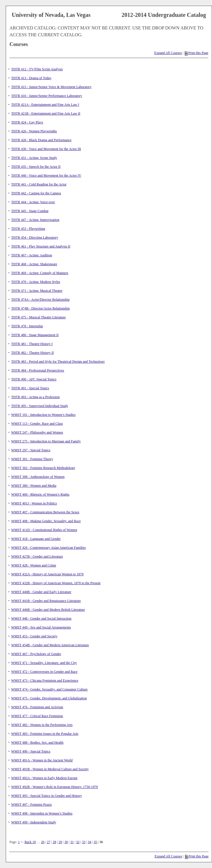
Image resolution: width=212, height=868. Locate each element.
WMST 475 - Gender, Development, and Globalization (49, 698)
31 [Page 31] (72, 842)
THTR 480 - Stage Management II (35, 335)
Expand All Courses (168, 53)
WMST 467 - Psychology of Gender (36, 654)
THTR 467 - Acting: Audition (32, 255)
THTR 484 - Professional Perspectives (38, 370)
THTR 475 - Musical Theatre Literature (39, 317)
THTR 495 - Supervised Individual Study (40, 406)
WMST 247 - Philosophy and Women (37, 432)
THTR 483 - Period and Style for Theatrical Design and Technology (58, 362)
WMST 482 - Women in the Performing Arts (42, 725)
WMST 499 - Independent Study (34, 822)
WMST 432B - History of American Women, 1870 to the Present (56, 583)
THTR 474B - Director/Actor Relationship (41, 308)
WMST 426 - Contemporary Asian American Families (48, 548)
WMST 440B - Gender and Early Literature (41, 592)
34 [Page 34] (89, 842)
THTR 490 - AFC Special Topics (34, 379)
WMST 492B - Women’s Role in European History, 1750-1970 (55, 787)
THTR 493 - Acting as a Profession (35, 397)
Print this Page (197, 53)
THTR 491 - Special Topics (30, 388)
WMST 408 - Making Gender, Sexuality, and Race (46, 521)
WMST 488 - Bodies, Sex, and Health (37, 743)
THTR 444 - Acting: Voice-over (33, 202)
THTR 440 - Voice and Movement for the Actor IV (46, 175)
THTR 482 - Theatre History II (33, 353)
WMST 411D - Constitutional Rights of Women (44, 530)
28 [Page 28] (54, 842)
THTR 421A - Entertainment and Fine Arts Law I (45, 105)
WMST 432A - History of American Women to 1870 (47, 574)
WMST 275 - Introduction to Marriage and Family (46, 441)
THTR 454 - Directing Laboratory (35, 238)
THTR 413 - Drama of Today (31, 78)
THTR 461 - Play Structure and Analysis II (41, 246)
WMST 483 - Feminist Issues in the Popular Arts (45, 734)
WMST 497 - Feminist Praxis (32, 805)
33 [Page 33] (84, 842)
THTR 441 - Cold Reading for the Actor (39, 184)
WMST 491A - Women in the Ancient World (42, 760)
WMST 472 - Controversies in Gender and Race (44, 672)
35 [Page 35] (95, 842)
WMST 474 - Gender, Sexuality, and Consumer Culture (49, 689)
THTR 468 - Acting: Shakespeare (34, 264)
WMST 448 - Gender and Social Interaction (41, 618)
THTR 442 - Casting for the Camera (36, 193)
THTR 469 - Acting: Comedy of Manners (40, 273)
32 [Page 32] (78, 842)
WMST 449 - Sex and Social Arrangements (41, 627)
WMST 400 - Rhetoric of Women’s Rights (40, 494)
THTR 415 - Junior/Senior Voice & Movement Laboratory (51, 87)
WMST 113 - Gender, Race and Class (37, 424)
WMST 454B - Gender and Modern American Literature (50, 645)
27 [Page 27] (49, 842)
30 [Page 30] (66, 842)
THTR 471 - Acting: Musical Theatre (37, 291)
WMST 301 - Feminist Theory (32, 459)
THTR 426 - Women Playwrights (34, 131)
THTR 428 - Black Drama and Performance (41, 140)
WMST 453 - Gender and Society (34, 636)
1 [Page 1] (19, 842)
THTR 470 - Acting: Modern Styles (36, 282)
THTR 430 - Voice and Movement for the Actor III (46, 149)
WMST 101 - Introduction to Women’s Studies (43, 415)
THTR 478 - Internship (27, 326)
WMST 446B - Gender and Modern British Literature (48, 610)
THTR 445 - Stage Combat (30, 211)
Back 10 (30, 842)
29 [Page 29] (60, 842)
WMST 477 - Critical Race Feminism (37, 716)
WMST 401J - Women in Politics (34, 503)
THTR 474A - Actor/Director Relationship (40, 300)
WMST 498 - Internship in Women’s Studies (42, 813)
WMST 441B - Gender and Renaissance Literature (46, 601)
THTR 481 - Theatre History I (32, 344)
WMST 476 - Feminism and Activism (37, 707)
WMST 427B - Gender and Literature (37, 556)
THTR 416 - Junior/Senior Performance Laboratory (47, 96)
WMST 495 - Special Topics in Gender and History (47, 796)
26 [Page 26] (43, 842)
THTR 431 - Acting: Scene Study (34, 158)
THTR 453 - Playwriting (28, 229)
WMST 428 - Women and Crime (34, 565)
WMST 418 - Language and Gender (36, 539)
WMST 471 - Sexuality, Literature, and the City (44, 663)
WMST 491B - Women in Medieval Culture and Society (50, 769)
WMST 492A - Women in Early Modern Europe (44, 778)
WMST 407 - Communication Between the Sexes (45, 512)
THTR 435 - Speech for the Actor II (36, 167)
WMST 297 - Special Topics (31, 450)
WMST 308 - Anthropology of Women (38, 477)
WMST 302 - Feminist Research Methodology (43, 468)
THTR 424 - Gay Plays (27, 122)
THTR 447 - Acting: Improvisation (35, 220)
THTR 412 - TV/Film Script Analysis (37, 69)
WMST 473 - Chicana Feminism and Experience (45, 681)
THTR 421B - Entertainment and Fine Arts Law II (46, 113)
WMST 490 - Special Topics (31, 751)
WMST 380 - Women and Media (34, 486)
